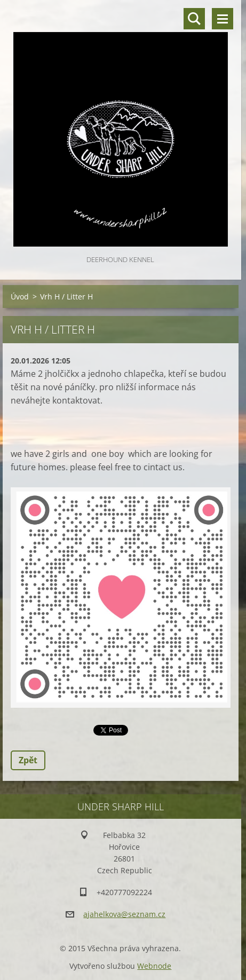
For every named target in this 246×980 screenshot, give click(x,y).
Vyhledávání (194, 19)
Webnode (154, 966)
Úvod (20, 297)
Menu (223, 19)
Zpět (28, 760)
